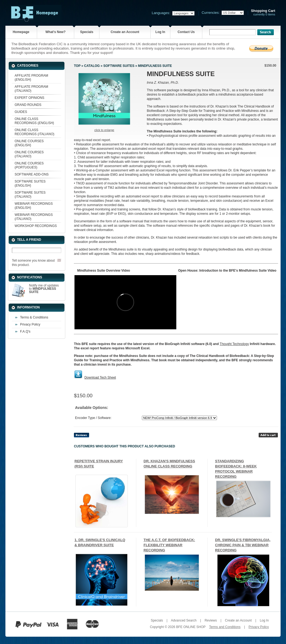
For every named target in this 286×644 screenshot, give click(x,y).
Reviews (211, 620)
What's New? (56, 32)
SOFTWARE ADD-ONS (32, 174)
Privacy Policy (30, 324)
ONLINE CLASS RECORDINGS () (34, 121)
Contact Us (186, 32)
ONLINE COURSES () (29, 143)
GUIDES (21, 112)
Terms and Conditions (225, 627)
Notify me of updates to (44, 289)
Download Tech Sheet (100, 378)
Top (77, 66)
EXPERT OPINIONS (30, 98)
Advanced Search (184, 620)
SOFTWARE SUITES (119, 66)
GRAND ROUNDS (28, 105)
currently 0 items (263, 13)
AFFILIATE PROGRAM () (31, 78)
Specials (87, 32)
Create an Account (125, 32)
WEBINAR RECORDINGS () (34, 206)
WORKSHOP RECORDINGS (36, 226)
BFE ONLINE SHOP (191, 627)
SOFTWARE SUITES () (30, 183)
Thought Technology (234, 344)
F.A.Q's (25, 331)
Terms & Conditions (34, 317)
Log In (160, 32)
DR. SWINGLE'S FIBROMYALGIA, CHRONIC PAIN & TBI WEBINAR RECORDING (243, 545)
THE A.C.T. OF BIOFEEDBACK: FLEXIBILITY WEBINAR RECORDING (169, 545)
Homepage (21, 32)
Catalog (92, 66)
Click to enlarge (104, 130)
